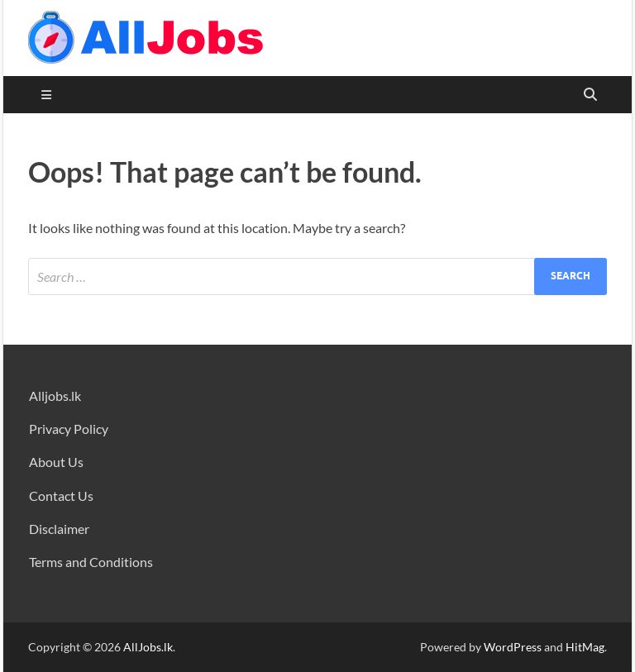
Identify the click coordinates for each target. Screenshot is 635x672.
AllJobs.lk (148, 647)
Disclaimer (59, 529)
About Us (56, 462)
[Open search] (590, 95)
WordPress (513, 647)
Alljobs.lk (55, 396)
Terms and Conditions (91, 562)
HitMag (585, 647)
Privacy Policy (69, 429)
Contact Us (61, 496)
